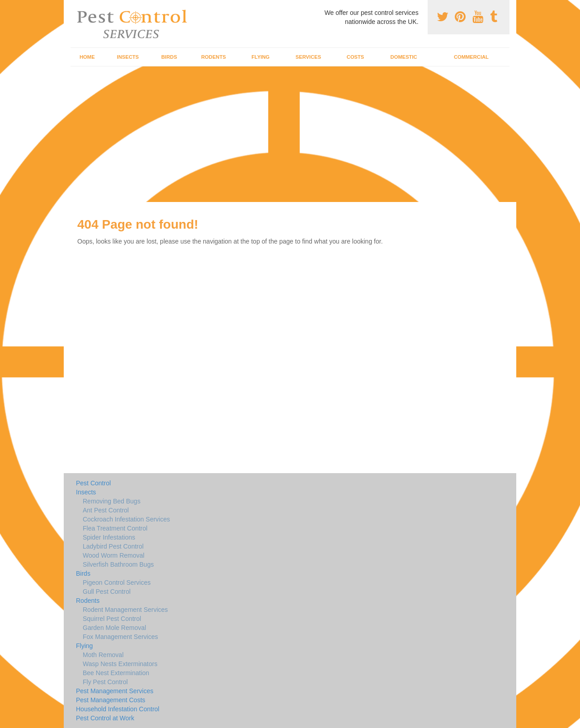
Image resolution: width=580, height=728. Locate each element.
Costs (356, 57)
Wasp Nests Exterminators (120, 664)
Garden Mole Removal (114, 628)
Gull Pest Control (107, 592)
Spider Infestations (109, 537)
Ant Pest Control (106, 510)
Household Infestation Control (118, 709)
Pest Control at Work (105, 718)
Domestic (404, 57)
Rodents (214, 57)
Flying (260, 57)
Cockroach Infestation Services (126, 519)
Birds (169, 57)
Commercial (471, 57)
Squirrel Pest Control (112, 619)
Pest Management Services (115, 691)
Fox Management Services (120, 637)
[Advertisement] (290, 134)
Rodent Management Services (125, 610)
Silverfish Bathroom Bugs (118, 564)
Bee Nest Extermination (116, 673)
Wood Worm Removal (113, 555)
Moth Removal (103, 655)
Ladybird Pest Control (113, 546)
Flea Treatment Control (115, 528)
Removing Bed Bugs (112, 501)
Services (308, 57)
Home (87, 57)
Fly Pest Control (105, 682)
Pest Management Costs (111, 700)
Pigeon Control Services (117, 582)
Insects (128, 57)
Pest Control (93, 483)
